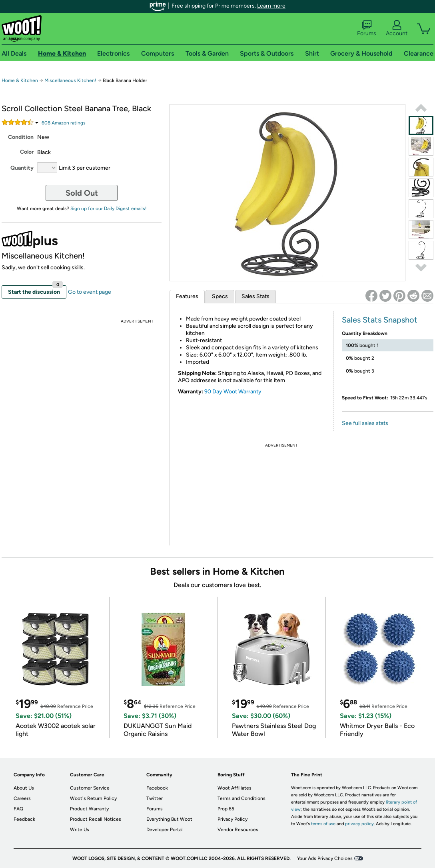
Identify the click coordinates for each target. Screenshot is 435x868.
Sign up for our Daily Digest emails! (109, 208)
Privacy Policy (232, 819)
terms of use (323, 824)
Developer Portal (165, 830)
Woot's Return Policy (93, 798)
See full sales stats (365, 423)
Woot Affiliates (234, 788)
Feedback (24, 819)
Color (27, 152)
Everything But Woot (169, 819)
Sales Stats (255, 296)
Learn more (271, 6)
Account (397, 28)
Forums (367, 28)
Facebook (157, 788)
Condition (21, 137)
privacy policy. (360, 824)
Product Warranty (89, 809)
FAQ (18, 809)
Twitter (155, 798)
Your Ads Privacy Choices (325, 858)
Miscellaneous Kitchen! (70, 80)
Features (187, 296)
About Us (24, 788)
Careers (22, 798)
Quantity (22, 168)
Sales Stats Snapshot (380, 320)
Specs (220, 296)
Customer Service (90, 788)
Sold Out (82, 193)
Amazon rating (64, 123)
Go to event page (90, 292)
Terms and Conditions (241, 798)
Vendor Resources (238, 830)
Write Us (80, 830)
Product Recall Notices (96, 819)
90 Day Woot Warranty (233, 392)
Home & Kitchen (20, 80)
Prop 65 (226, 809)
